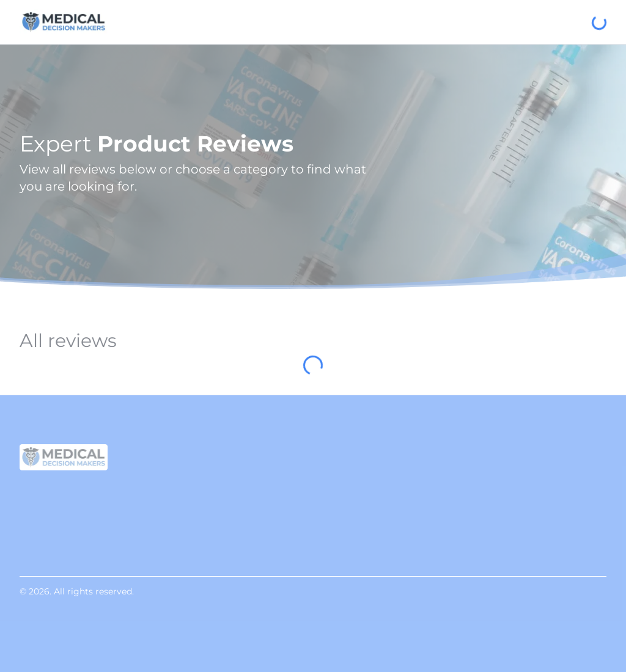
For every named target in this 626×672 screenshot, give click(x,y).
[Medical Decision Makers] (64, 22)
